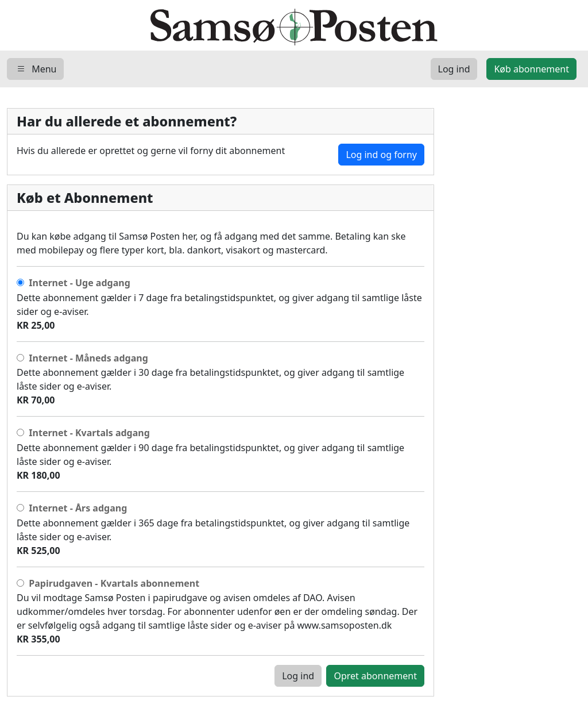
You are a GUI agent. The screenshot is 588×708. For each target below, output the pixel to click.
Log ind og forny (381, 155)
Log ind (298, 676)
